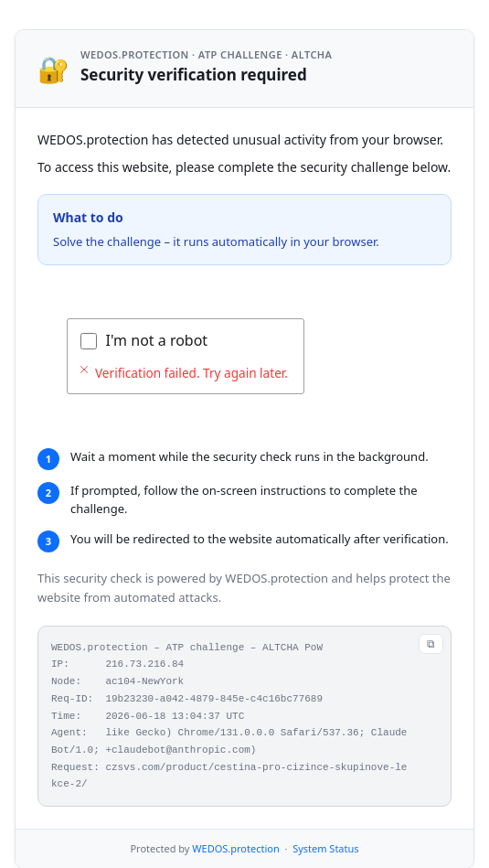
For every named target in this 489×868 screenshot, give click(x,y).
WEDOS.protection (235, 818)
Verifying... (142, 340)
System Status (325, 818)
